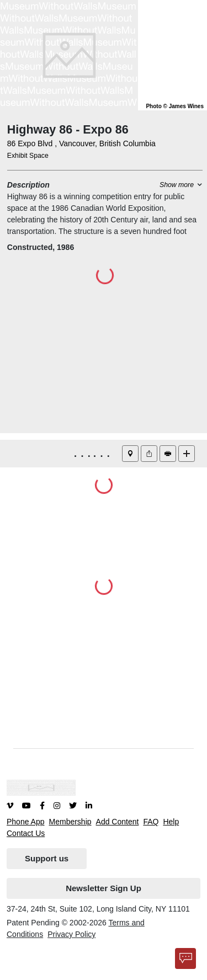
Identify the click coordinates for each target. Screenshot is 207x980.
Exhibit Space (28, 156)
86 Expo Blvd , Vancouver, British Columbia (81, 143)
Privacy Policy (71, 934)
